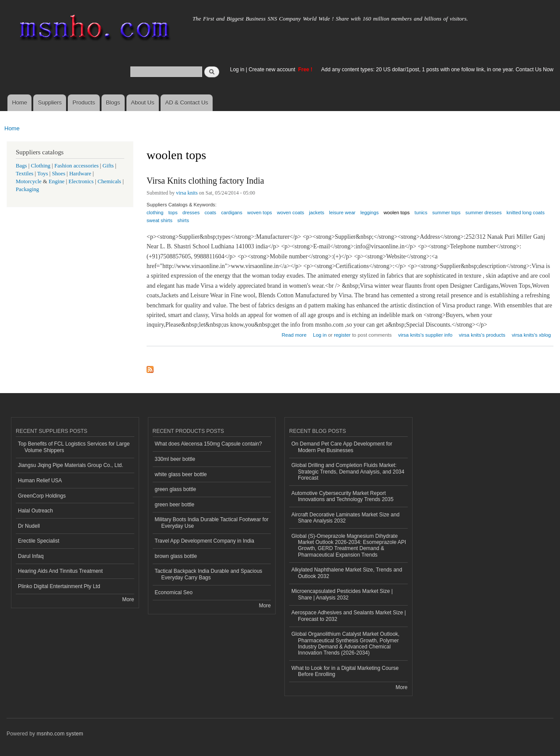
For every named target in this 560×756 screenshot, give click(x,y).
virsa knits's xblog (532, 335)
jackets (317, 213)
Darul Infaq (31, 556)
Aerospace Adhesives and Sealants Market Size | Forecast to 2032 (349, 616)
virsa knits (187, 193)
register (342, 335)
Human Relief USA (40, 481)
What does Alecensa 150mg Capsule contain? (208, 444)
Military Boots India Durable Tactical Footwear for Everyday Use (212, 523)
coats (210, 213)
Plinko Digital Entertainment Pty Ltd (59, 586)
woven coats (290, 213)
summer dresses (484, 213)
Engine (56, 181)
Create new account (273, 70)
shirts (183, 220)
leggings (370, 213)
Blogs (113, 103)
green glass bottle (176, 489)
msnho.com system (60, 734)
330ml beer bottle (175, 459)
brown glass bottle (176, 556)
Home (19, 103)
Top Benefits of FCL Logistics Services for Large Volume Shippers (74, 447)
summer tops (446, 213)
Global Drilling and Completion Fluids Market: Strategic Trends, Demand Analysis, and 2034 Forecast (348, 472)
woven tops (260, 213)
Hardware (80, 174)
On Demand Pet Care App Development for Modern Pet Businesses (342, 447)
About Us (142, 103)
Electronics (81, 181)
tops (173, 213)
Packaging (27, 189)
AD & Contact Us (187, 103)
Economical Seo (174, 592)
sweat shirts (159, 220)
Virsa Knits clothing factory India (205, 181)
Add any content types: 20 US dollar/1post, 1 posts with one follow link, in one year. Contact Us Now (437, 70)
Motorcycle (29, 181)
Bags (21, 166)
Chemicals (110, 181)
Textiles (24, 174)
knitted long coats (526, 213)
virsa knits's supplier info (425, 335)
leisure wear (342, 213)
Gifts (108, 166)
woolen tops (397, 213)
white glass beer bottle (181, 474)
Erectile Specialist (39, 541)
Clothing (41, 166)
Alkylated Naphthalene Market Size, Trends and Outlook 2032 (347, 573)
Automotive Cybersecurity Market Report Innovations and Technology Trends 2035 (342, 496)
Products (84, 103)
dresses (191, 213)
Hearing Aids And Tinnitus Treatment (60, 571)
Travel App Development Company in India (205, 541)
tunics (421, 213)
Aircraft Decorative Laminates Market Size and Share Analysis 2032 (345, 518)
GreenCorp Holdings (42, 496)
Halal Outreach (35, 511)
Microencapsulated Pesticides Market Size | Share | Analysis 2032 (342, 594)
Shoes (59, 174)
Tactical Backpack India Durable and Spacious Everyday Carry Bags (209, 574)
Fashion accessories (76, 166)
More (128, 599)
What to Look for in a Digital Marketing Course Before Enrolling (345, 671)
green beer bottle (175, 505)
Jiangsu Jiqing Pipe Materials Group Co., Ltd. (70, 465)
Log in (237, 70)
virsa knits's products (482, 335)
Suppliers (50, 103)
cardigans (232, 213)
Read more (294, 334)
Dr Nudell (29, 526)
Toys (43, 174)
